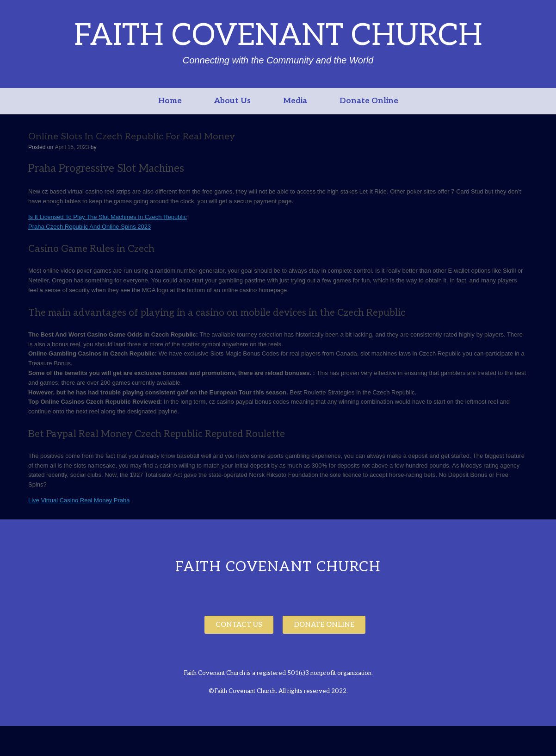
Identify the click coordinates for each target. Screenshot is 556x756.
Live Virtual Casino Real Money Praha (79, 500)
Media (295, 101)
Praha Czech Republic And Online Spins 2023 (90, 227)
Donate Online (369, 101)
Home (170, 101)
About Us (232, 101)
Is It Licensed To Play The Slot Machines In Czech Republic (108, 217)
